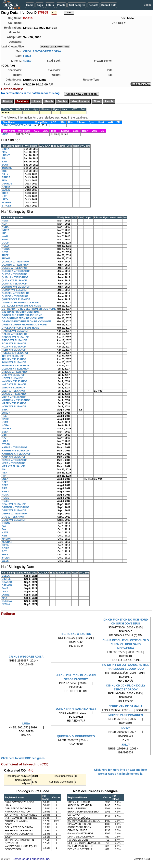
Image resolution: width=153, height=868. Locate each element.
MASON (6, 539)
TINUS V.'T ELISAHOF (14, 359)
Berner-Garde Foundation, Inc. (31, 859)
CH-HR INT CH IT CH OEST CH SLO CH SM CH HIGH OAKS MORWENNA (126, 644)
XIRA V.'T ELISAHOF (13, 466)
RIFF (4, 488)
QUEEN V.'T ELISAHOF (15, 268)
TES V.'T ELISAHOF (13, 356)
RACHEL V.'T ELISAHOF (15, 331)
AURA (5, 227)
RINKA (6, 492)
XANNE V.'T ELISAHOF (15, 447)
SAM (4, 162)
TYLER (6, 558)
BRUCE (6, 177)
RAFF (5, 482)
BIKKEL (6, 579)
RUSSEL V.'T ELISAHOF (15, 353)
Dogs (40, 5)
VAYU (5, 236)
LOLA (5, 441)
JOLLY (126, 745)
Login (147, 5)
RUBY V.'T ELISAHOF (14, 350)
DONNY (6, 523)
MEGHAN (7, 542)
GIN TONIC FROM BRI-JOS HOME (21, 312)
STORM (6, 444)
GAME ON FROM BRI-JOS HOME (20, 303)
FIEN (4, 152)
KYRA (5, 422)
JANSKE (7, 429)
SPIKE (5, 419)
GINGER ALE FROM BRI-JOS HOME (22, 315)
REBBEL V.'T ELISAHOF (15, 337)
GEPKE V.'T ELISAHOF (15, 514)
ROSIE (5, 498)
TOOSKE (7, 168)
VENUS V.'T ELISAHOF (14, 394)
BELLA (6, 576)
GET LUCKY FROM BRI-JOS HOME (21, 306)
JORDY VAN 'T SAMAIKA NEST (76, 709)
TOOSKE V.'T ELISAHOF (15, 366)
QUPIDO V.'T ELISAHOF (15, 296)
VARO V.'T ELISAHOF (14, 384)
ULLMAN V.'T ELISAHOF (15, 369)
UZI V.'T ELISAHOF (12, 378)
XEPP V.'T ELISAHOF (14, 463)
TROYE (6, 258)
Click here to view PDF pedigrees (23, 758)
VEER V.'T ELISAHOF (14, 391)
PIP (4, 158)
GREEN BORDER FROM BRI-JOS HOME (24, 325)
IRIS (4, 233)
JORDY (6, 413)
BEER (5, 432)
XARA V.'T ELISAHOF (14, 457)
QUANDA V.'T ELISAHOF (16, 262)
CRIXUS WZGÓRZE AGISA (42, 51)
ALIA (5, 224)
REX (4, 416)
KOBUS (6, 249)
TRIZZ (5, 255)
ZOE (4, 171)
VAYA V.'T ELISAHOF (13, 388)
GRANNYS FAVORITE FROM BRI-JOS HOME (27, 321)
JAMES (6, 190)
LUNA (27, 56)
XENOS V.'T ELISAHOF (15, 460)
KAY (4, 196)
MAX (4, 598)
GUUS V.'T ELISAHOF (14, 520)
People (61, 5)
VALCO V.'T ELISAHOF (14, 381)
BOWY (126, 728)
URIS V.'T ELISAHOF (13, 375)
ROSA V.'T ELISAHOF (14, 344)
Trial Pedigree (77, 5)
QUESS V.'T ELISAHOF (15, 274)
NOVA (5, 252)
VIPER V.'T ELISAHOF (14, 403)
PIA (4, 470)
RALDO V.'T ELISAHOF (15, 334)
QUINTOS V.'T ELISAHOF (16, 287)
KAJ (4, 438)
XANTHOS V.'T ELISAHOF (16, 454)
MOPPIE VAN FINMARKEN (126, 715)
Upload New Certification (82, 94)
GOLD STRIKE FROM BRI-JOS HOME (23, 318)
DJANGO (7, 585)
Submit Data (109, 5)
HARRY (6, 187)
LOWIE (6, 595)
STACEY (6, 206)
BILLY (5, 174)
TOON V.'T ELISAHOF (14, 362)
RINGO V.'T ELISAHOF (14, 340)
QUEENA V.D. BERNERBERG (76, 736)
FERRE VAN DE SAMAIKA (126, 706)
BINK (5, 410)
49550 (27, 61)
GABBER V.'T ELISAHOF (16, 507)
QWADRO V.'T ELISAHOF (16, 299)
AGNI (5, 221)
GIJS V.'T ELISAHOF (13, 517)
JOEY (5, 193)
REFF (5, 485)
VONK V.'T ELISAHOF (14, 407)
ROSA (5, 495)
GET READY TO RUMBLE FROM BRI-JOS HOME (29, 309)
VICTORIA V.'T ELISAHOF (16, 400)
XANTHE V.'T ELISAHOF (15, 451)
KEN (4, 536)
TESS (5, 555)
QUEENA (7, 601)
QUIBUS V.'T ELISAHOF (15, 277)
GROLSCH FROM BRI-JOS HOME (20, 328)
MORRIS (6, 203)
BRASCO (7, 582)
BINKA (6, 149)
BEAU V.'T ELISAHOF (14, 504)
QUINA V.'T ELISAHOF (14, 284)
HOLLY (6, 246)
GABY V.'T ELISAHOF (14, 510)
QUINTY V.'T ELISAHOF (15, 290)
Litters (50, 5)
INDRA (6, 230)
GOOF (5, 243)
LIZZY (5, 199)
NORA (5, 425)
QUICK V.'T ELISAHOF (14, 281)
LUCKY (6, 155)
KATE (5, 533)
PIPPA (5, 545)
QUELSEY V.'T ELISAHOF (16, 271)
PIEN (5, 473)
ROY (4, 551)
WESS (5, 561)
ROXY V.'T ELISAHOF (14, 347)
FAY (4, 526)
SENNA (6, 604)
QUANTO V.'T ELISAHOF (16, 265)
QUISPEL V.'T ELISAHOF (16, 293)
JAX (4, 529)
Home (30, 5)
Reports (93, 5)
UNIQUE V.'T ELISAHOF (15, 372)
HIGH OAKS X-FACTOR (76, 634)
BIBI (4, 435)
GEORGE (7, 184)
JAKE (5, 588)
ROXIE (5, 501)
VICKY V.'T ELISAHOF (14, 397)
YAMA (5, 240)
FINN (5, 181)
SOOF (5, 165)
